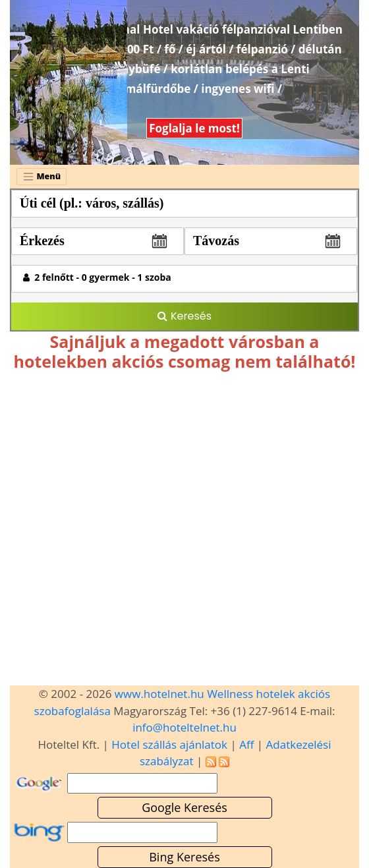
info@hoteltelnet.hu (184, 727)
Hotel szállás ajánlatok (169, 744)
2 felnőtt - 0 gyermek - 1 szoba (97, 277)
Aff (246, 744)
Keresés (184, 316)
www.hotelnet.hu (159, 694)
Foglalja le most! (194, 128)
